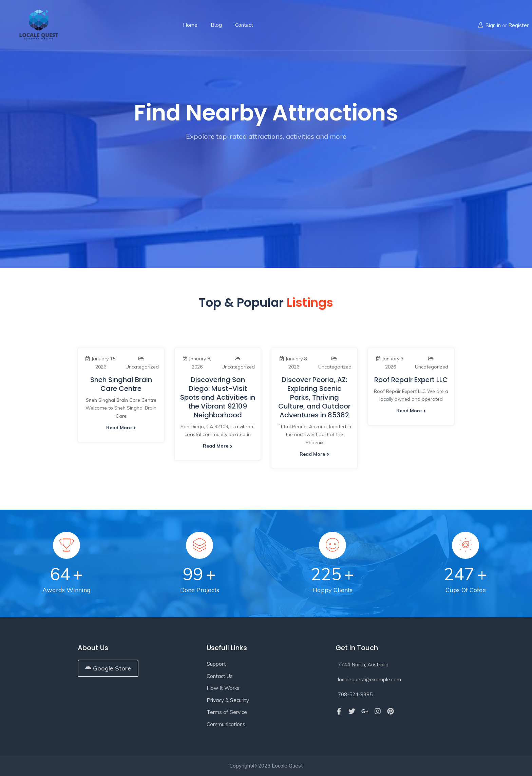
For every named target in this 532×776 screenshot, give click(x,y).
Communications (226, 724)
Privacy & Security (228, 700)
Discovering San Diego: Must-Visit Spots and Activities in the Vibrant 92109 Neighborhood (218, 397)
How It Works (223, 688)
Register (518, 25)
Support (216, 664)
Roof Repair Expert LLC (411, 380)
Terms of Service (227, 712)
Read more (121, 428)
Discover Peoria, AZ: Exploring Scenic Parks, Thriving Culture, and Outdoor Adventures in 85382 (314, 397)
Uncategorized (142, 367)
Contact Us (220, 676)
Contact (244, 25)
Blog (216, 25)
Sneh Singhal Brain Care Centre (121, 384)
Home (190, 25)
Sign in (493, 25)
